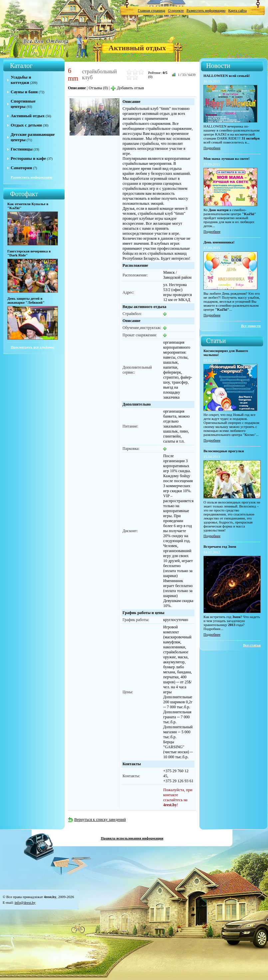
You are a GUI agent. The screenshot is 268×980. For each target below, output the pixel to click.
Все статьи (252, 645)
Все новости (251, 326)
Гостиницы (22, 149)
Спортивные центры (23, 104)
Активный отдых (137, 48)
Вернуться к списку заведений (97, 819)
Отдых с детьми (26, 125)
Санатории (21, 168)
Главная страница (151, 10)
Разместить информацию (206, 10)
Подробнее (212, 148)
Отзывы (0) (98, 88)
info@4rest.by (25, 902)
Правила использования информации (132, 838)
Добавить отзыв (127, 88)
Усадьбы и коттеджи (21, 80)
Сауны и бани (24, 92)
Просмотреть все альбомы (32, 347)
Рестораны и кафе (28, 158)
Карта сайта (237, 10)
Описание (77, 88)
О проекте (176, 10)
